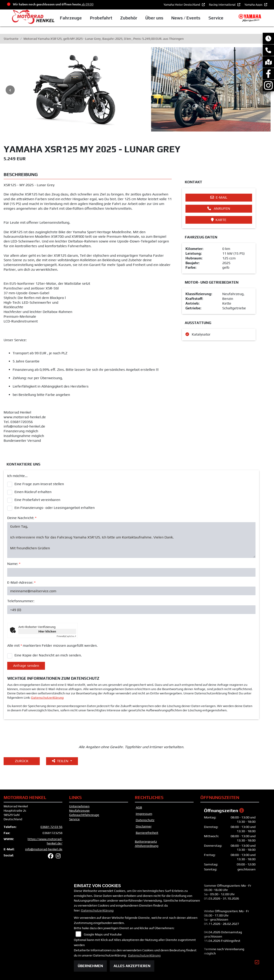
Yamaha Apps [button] (254, 4)
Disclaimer (144, 826)
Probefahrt (101, 18)
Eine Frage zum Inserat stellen (39, 484)
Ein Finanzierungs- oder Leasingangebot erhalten (55, 508)
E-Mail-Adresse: (21, 582)
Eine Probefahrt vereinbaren (37, 500)
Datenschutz (145, 820)
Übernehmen (90, 966)
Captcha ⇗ (66, 636)
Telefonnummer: (21, 601)
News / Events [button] (186, 18)
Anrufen (219, 208)
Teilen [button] (61, 761)
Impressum (144, 814)
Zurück (22, 761)
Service (74, 819)
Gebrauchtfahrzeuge (84, 815)
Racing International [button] (223, 4)
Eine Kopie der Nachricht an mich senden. (48, 655)
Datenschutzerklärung (47, 698)
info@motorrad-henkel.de (44, 849)
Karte (219, 220)
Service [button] (216, 18)
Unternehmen (79, 806)
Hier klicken (47, 631)
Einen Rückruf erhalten (33, 492)
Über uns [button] (154, 18)
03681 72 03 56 (51, 827)
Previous (10, 90)
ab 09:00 (87, 4)
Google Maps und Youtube (103, 934)
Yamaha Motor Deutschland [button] (182, 4)
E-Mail (219, 197)
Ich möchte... (17, 476)
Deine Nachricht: (22, 518)
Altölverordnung (147, 846)
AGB (139, 807)
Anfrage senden (26, 666)
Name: (14, 564)
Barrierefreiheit (147, 833)
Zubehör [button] (129, 18)
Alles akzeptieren (132, 966)
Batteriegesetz (146, 841)
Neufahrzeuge (79, 811)
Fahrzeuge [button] (71, 18)
